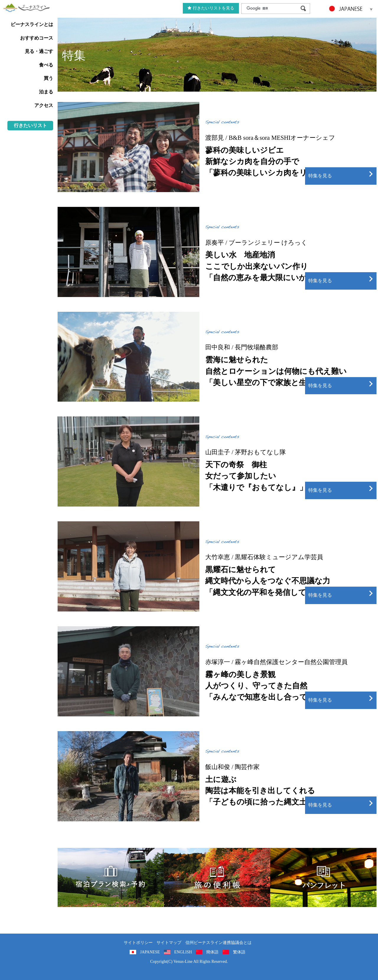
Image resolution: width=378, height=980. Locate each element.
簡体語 (212, 952)
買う (48, 78)
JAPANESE (150, 952)
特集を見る (320, 176)
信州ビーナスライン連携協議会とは (219, 943)
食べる (46, 65)
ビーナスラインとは (32, 24)
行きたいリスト (30, 125)
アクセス (44, 105)
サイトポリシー (138, 943)
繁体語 (239, 952)
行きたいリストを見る (211, 8)
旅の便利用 (217, 877)
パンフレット (323, 877)
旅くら (111, 877)
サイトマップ (169, 943)
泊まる (46, 92)
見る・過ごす (39, 51)
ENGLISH (183, 952)
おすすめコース (37, 38)
